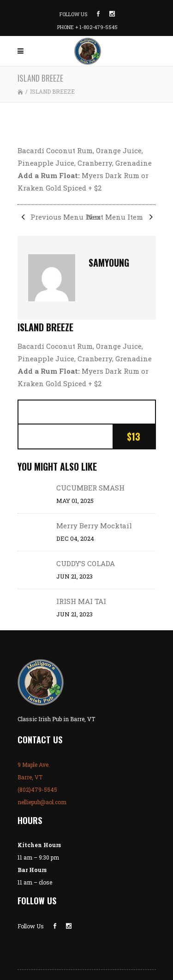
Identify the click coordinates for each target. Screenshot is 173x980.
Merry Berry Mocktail (94, 526)
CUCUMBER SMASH (90, 488)
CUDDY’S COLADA (86, 563)
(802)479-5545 (37, 789)
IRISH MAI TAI (81, 601)
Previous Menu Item (59, 217)
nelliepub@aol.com (42, 802)
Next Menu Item (121, 217)
